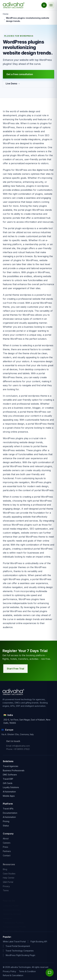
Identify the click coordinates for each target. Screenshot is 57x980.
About (6, 842)
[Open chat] (50, 973)
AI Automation (9, 792)
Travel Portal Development (18, 946)
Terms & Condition (27, 971)
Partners (7, 855)
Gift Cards (8, 784)
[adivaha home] (14, 5)
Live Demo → (13, 84)
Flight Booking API (39, 942)
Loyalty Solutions (11, 788)
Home (6, 14)
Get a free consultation (20, 74)
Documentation (10, 815)
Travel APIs (8, 810)
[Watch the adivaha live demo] (44, 5)
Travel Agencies (11, 767)
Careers (7, 847)
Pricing (6, 823)
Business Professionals (14, 771)
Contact (7, 859)
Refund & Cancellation (13, 975)
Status (6, 827)
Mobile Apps (9, 797)
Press (5, 851)
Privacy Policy (9, 971)
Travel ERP (8, 780)
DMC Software (10, 775)
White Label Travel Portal (14, 942)
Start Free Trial (16, 669)
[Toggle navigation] (51, 5)
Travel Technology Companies (20, 951)
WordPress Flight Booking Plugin (20, 955)
